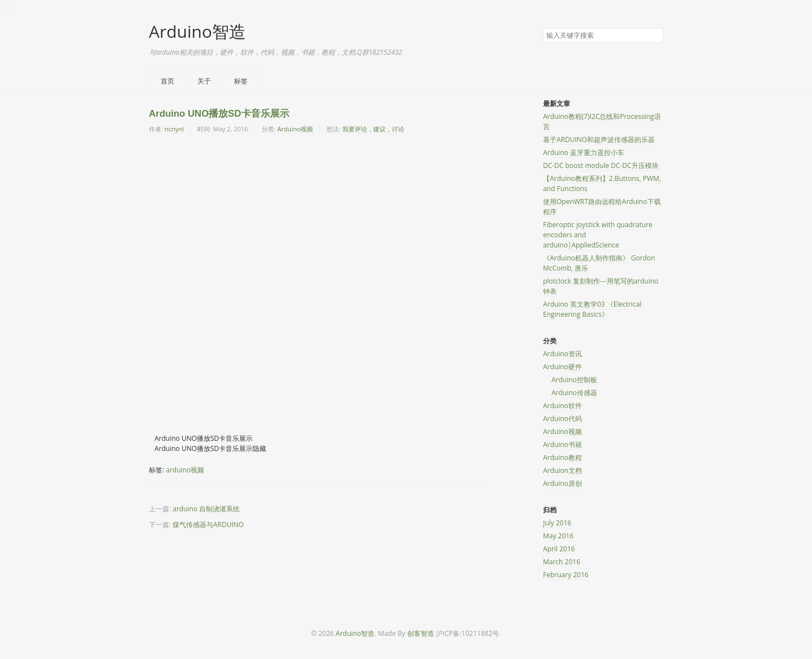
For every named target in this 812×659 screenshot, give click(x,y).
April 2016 (559, 549)
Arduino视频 (295, 129)
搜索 (654, 36)
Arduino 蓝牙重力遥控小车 (584, 152)
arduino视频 (185, 470)
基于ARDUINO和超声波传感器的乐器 (599, 140)
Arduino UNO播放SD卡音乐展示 (219, 114)
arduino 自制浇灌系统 (206, 509)
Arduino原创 (562, 483)
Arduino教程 (562, 457)
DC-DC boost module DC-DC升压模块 (601, 165)
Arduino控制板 (574, 380)
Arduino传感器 (574, 393)
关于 (204, 81)
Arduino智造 (197, 31)
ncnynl (174, 129)
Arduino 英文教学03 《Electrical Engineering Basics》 (592, 309)
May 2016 (558, 536)
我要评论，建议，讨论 (373, 129)
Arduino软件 (562, 406)
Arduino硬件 (562, 367)
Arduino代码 (562, 419)
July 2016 (557, 523)
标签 (241, 81)
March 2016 (562, 562)
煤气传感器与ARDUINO (208, 525)
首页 (167, 81)
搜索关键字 (543, 28)
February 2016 (566, 575)
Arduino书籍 (562, 445)
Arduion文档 (562, 470)
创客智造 (421, 633)
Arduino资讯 (562, 354)
